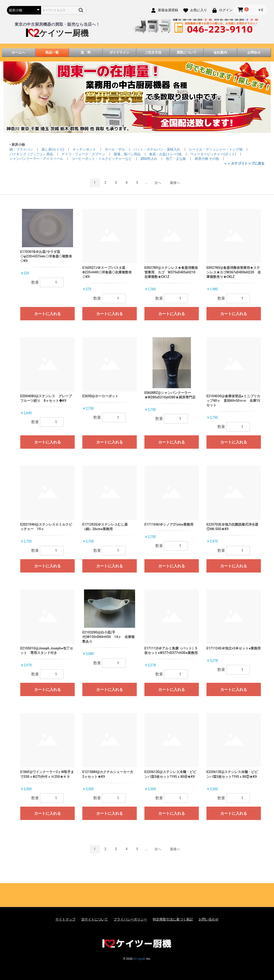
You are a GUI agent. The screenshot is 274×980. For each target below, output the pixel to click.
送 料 (86, 52)
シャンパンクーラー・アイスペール (37, 159)
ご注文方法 (153, 52)
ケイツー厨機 (57, 33)
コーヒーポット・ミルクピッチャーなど (102, 159)
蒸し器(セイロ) (53, 149)
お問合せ (254, 52)
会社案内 (220, 52)
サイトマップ (65, 919)
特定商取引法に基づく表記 (173, 919)
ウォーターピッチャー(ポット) (213, 154)
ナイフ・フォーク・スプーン (84, 154)
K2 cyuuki (139, 959)
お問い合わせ (209, 919)
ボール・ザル (115, 149)
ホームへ (18, 52)
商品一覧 (52, 52)
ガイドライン (119, 52)
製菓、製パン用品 (128, 154)
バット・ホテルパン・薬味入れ (157, 149)
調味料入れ (149, 159)
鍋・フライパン (22, 149)
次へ (158, 183)
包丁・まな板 (176, 159)
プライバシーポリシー (130, 919)
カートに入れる (47, 314)
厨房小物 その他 (207, 159)
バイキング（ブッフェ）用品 (32, 154)
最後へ (175, 183)
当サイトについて (95, 919)
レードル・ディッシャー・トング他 (216, 149)
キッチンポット (85, 149)
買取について (187, 52)
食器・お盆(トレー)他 (166, 154)
